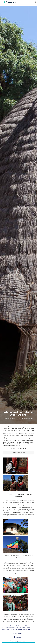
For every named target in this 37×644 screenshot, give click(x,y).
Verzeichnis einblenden (19, 453)
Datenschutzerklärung (24, 629)
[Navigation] (2, 2)
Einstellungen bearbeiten (18, 641)
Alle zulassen (18, 633)
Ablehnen (18, 637)
